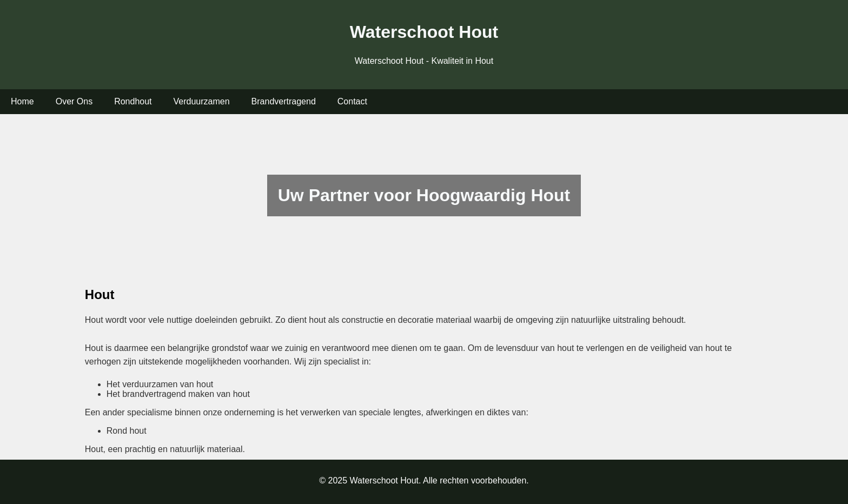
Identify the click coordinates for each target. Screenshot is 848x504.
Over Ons (74, 101)
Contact (352, 101)
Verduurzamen (202, 101)
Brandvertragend (284, 101)
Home (22, 101)
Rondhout (133, 101)
